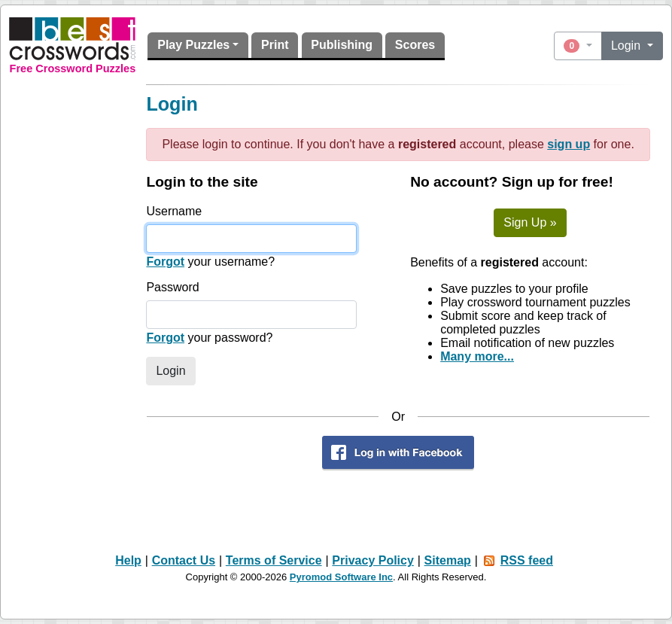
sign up (569, 144)
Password (172, 287)
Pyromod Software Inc (341, 577)
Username (174, 211)
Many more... (477, 356)
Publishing (342, 45)
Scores (415, 45)
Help (128, 560)
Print (275, 45)
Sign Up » (530, 222)
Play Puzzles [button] (193, 45)
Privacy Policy (373, 560)
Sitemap (448, 560)
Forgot (165, 262)
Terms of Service (274, 560)
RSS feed (527, 560)
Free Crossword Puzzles (73, 68)
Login (628, 46)
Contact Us (184, 560)
